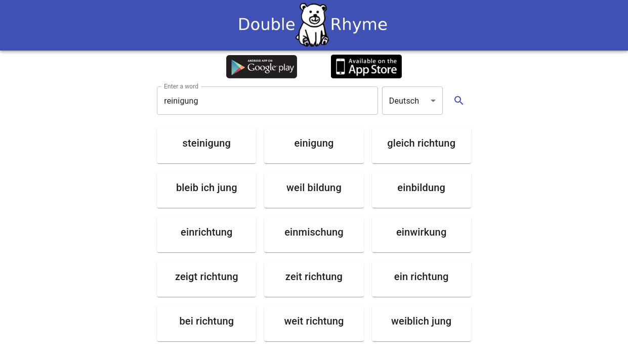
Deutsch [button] (404, 101)
